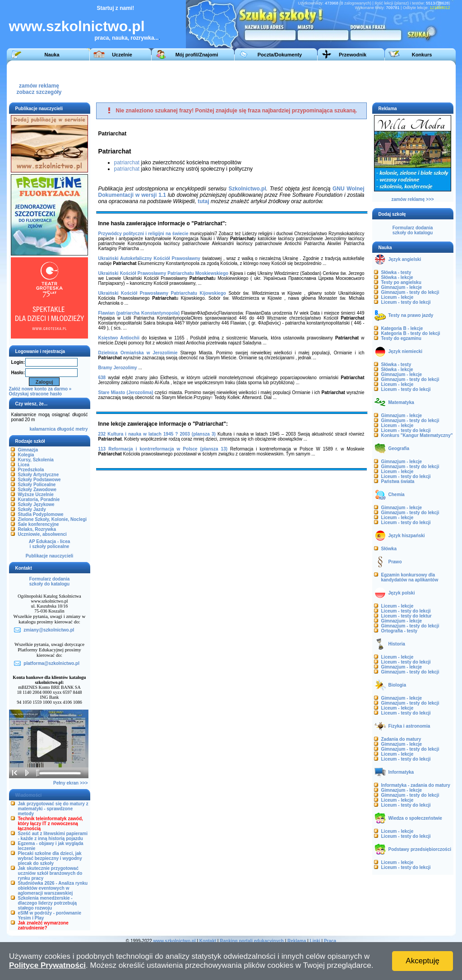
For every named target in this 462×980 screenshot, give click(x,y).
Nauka (52, 55)
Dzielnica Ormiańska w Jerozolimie (138, 353)
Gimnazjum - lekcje (402, 287)
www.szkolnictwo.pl (77, 26)
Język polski (402, 593)
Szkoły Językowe (36, 504)
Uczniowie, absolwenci (42, 534)
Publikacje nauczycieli (50, 556)
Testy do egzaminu (401, 338)
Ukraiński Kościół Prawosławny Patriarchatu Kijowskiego (162, 293)
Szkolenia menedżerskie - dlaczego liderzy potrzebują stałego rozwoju (48, 903)
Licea (24, 465)
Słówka (389, 549)
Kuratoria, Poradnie (39, 499)
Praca (330, 941)
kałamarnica (43, 429)
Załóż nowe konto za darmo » (40, 389)
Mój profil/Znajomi (197, 55)
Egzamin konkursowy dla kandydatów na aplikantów (410, 577)
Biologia (397, 685)
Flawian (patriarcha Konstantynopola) (139, 313)
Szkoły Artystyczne (39, 475)
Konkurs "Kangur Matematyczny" (417, 435)
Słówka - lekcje (397, 277)
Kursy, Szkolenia (36, 460)
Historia (397, 644)
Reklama (297, 941)
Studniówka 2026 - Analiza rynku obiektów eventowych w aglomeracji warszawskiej (53, 888)
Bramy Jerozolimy (118, 368)
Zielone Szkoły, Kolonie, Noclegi (53, 519)
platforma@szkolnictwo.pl (51, 663)
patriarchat (127, 163)
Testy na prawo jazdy (411, 315)
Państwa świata (398, 481)
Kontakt (208, 941)
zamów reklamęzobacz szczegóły (39, 86)
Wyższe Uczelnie (36, 495)
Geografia (399, 448)
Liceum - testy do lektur (407, 616)
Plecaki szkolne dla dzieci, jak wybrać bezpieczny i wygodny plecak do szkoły (50, 858)
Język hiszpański (407, 536)
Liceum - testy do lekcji (406, 302)
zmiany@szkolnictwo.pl (49, 630)
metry (81, 429)
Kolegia (26, 455)
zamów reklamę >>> (412, 199)
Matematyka (401, 402)
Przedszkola (31, 470)
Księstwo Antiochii (119, 338)
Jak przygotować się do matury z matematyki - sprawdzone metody (53, 809)
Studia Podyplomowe (41, 514)
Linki (315, 941)
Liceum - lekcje (397, 297)
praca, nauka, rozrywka (125, 38)
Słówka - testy (396, 272)
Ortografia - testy (400, 631)
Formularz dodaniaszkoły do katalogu (49, 581)
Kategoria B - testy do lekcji (411, 333)
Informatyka (401, 772)
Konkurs (422, 55)
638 (102, 378)
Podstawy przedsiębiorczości (420, 849)
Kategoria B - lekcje (402, 328)
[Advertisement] (286, 81)
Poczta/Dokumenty (280, 55)
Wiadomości (29, 795)
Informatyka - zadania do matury (416, 785)
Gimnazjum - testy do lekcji (410, 292)
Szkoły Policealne (37, 485)
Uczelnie (122, 55)
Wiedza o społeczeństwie (415, 818)
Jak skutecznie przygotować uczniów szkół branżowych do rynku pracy (50, 873)
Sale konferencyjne (39, 524)
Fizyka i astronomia (409, 726)
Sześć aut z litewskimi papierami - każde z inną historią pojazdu (53, 836)
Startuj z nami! (116, 8)
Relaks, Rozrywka (37, 529)
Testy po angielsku (401, 282)
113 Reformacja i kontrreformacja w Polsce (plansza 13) (163, 449)
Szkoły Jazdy (32, 509)
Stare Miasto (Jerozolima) (126, 392)
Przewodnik (353, 55)
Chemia (397, 495)
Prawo (395, 562)
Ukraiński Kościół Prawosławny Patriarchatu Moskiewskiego (164, 273)
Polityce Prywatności (47, 965)
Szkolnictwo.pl (247, 189)
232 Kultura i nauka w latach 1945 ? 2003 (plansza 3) (157, 434)
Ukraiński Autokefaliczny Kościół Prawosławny (149, 258)
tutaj (203, 201)
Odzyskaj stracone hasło (35, 394)
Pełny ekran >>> (70, 783)
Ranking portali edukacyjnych (252, 941)
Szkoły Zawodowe (37, 490)
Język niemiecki (406, 351)
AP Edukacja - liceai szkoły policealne (50, 544)
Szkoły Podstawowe (39, 480)
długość (65, 429)
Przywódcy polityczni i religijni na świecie (143, 234)
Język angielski (405, 259)
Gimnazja (28, 450)
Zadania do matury (401, 739)
